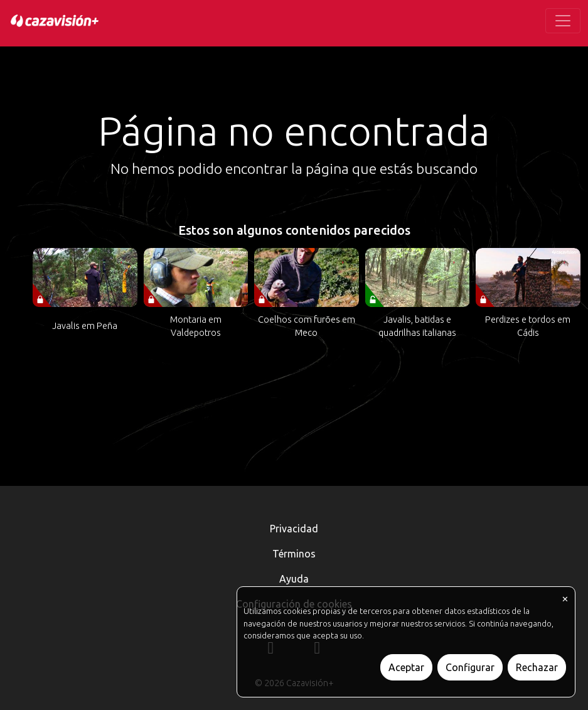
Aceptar (406, 667)
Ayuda (294, 579)
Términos (294, 554)
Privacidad (294, 529)
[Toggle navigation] (563, 21)
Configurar (470, 667)
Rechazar (537, 667)
